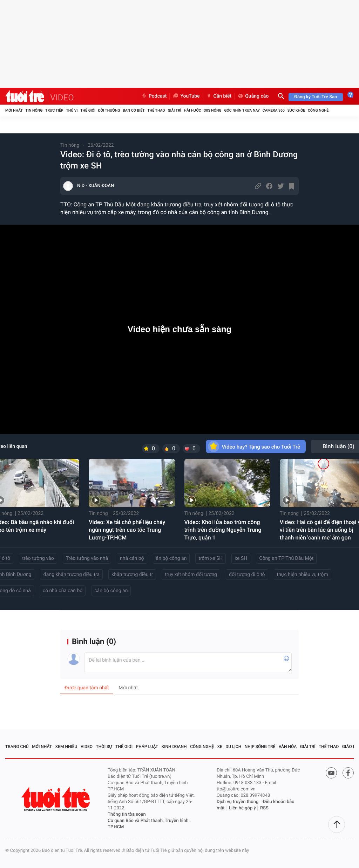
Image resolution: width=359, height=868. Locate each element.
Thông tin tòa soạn (127, 814)
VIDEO (62, 98)
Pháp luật (147, 747)
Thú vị (72, 110)
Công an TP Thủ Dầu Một (286, 558)
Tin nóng (34, 110)
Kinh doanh (174, 747)
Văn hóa (288, 747)
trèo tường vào (38, 558)
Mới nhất (14, 110)
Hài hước (193, 110)
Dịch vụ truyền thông (238, 802)
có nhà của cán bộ (63, 591)
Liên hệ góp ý (242, 808)
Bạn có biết (134, 110)
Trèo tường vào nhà (87, 558)
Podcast (154, 96)
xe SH (241, 558)
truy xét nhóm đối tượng (191, 575)
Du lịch (233, 747)
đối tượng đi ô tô (247, 575)
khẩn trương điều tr (132, 575)
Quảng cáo (253, 96)
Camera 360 (274, 110)
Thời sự (104, 747)
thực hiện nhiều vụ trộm (303, 575)
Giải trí (174, 110)
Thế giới (88, 110)
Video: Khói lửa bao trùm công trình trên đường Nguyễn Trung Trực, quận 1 (223, 530)
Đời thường (109, 110)
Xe (219, 747)
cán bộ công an (111, 591)
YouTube (186, 96)
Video (87, 747)
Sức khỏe (296, 110)
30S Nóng (212, 110)
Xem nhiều (66, 747)
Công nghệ (318, 110)
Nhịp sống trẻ (260, 747)
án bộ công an (171, 558)
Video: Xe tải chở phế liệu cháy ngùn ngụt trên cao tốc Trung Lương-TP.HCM (127, 530)
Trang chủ (17, 747)
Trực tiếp (54, 110)
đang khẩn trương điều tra (71, 575)
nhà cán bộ (132, 558)
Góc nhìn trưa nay (242, 110)
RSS (264, 808)
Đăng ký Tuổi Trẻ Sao (316, 97)
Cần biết (219, 96)
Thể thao (156, 110)
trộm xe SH (211, 558)
